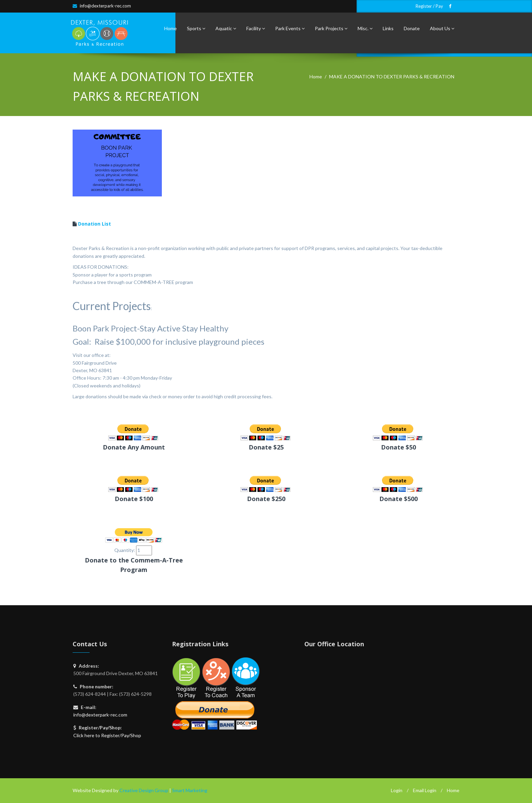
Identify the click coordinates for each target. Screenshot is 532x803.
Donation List (94, 224)
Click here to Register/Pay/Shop (107, 735)
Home (170, 28)
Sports (196, 28)
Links (388, 28)
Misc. (365, 28)
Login (397, 790)
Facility (256, 28)
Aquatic (226, 28)
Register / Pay (429, 6)
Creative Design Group (144, 790)
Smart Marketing (190, 790)
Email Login (425, 790)
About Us (442, 28)
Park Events (290, 28)
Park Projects (331, 28)
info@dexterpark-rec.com (105, 6)
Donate (412, 28)
